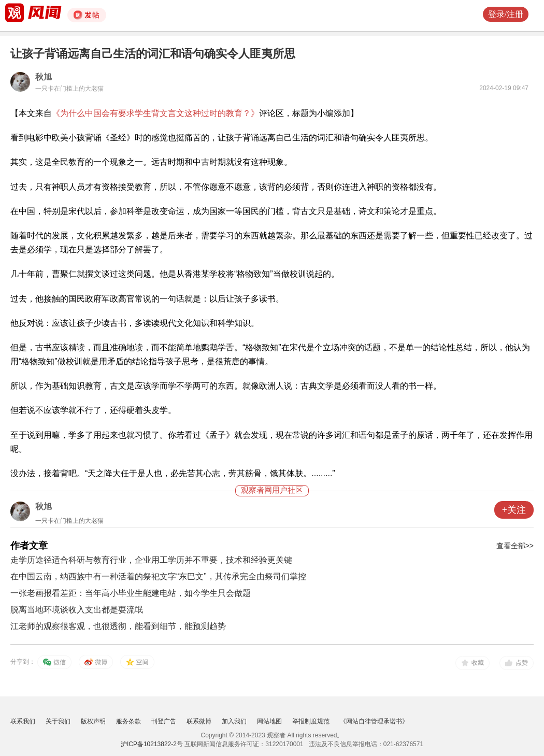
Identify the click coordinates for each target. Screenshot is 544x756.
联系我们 (23, 721)
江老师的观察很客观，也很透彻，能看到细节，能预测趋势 (118, 626)
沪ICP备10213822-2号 (152, 744)
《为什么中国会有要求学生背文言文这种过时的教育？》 (155, 113)
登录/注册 (506, 14)
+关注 (514, 510)
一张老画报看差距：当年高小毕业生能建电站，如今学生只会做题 (131, 593)
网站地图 (269, 721)
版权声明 (93, 721)
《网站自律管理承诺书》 (374, 721)
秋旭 (44, 77)
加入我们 (234, 721)
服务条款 (128, 721)
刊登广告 (164, 721)
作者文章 (29, 546)
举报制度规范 (311, 721)
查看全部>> (515, 546)
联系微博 (199, 721)
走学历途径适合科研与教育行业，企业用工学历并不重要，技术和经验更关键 (151, 560)
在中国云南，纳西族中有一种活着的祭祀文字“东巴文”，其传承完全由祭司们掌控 (158, 576)
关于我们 (58, 721)
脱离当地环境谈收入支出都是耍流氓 (77, 610)
